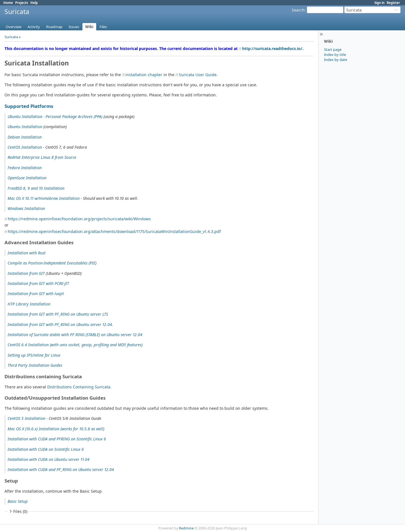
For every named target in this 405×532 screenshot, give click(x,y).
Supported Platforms (29, 106)
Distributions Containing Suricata (79, 387)
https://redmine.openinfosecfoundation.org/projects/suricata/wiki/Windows (79, 219)
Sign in (379, 3)
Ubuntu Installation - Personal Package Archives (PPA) (55, 116)
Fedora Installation (25, 168)
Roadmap (54, 27)
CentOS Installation (25, 147)
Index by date (336, 60)
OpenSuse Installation (27, 178)
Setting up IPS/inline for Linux (34, 355)
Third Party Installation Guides (35, 365)
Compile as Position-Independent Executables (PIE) (52, 263)
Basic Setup (18, 501)
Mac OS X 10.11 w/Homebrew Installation (44, 198)
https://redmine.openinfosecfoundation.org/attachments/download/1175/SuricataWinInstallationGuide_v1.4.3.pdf (114, 231)
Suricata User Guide (198, 75)
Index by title (335, 55)
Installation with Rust (27, 253)
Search (298, 10)
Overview (13, 27)
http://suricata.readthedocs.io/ (272, 48)
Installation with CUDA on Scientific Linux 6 (46, 449)
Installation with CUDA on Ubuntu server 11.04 (49, 459)
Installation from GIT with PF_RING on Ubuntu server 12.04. (60, 324)
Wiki (89, 27)
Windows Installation (26, 208)
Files (103, 27)
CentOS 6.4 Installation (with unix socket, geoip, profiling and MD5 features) (75, 345)
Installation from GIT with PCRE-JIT (38, 283)
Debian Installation (25, 137)
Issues (74, 27)
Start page (333, 49)
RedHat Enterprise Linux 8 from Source (42, 157)
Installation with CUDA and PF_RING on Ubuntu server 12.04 (61, 469)
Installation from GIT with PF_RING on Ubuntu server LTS (58, 314)
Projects (22, 3)
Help (34, 3)
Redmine (186, 528)
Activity (34, 27)
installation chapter (144, 75)
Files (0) (18, 511)
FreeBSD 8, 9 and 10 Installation (36, 188)
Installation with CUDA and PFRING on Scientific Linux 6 (57, 439)
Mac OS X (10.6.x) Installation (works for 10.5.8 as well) (56, 429)
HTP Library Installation (29, 304)
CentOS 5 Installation (26, 418)
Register (393, 3)
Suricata (11, 37)
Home (8, 3)
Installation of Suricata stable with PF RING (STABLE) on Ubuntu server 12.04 (75, 335)
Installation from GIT (26, 273)
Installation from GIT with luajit (36, 294)
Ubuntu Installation (25, 127)
